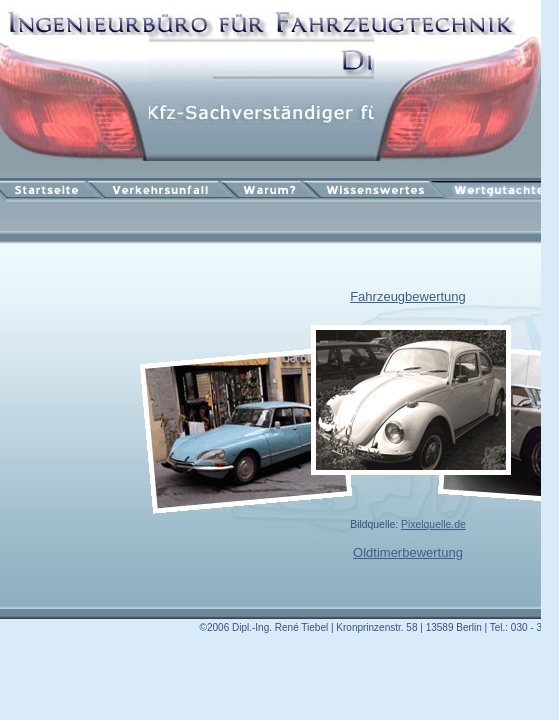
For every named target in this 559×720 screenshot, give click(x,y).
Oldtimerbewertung (408, 552)
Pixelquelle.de (433, 524)
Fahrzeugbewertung (408, 296)
